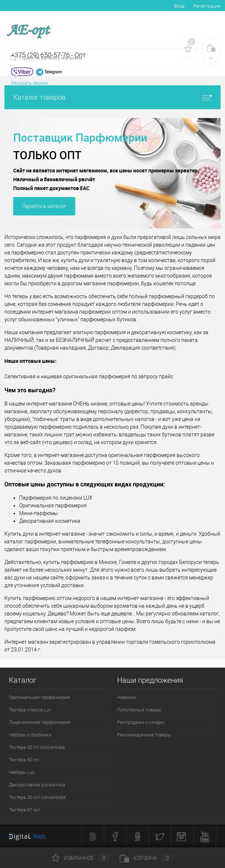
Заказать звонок (30, 83)
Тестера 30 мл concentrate (37, 797)
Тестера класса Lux (30, 710)
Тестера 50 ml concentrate (37, 747)
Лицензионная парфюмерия (40, 722)
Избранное (81, 858)
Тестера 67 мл (24, 810)
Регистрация (207, 6)
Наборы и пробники (30, 735)
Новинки (126, 697)
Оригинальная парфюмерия (39, 697)
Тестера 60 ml (24, 760)
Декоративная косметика (37, 785)
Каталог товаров (112, 97)
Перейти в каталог (44, 206)
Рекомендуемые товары (144, 735)
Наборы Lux (22, 772)
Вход (179, 6)
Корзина (146, 858)
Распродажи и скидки (141, 722)
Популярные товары (139, 710)
